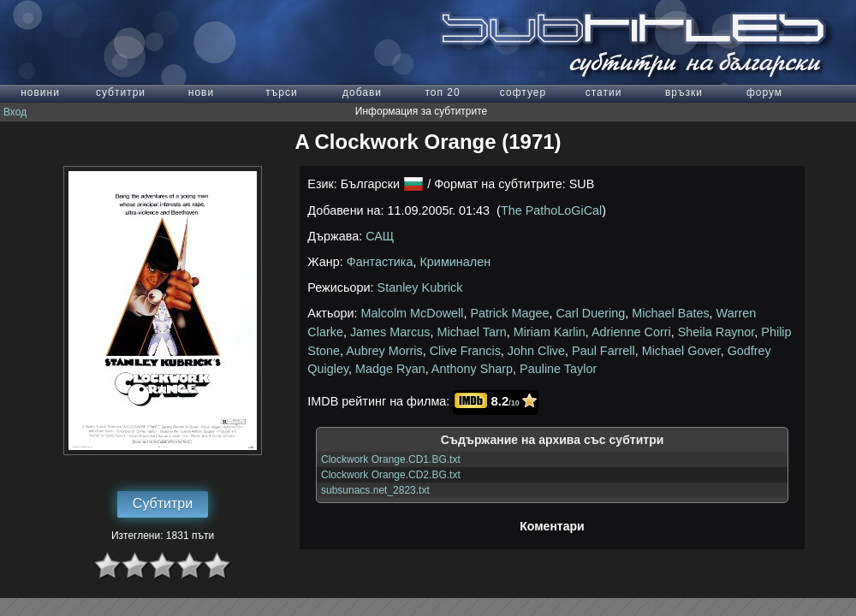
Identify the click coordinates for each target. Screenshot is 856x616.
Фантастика (380, 262)
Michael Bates (670, 313)
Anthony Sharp (472, 369)
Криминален (455, 262)
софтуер (523, 92)
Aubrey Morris (384, 351)
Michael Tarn (471, 332)
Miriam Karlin (550, 332)
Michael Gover (681, 351)
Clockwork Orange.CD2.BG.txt (391, 475)
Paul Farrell (603, 351)
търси (281, 92)
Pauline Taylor (558, 369)
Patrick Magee (509, 313)
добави (362, 92)
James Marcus (390, 332)
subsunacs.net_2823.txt (375, 490)
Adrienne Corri (631, 332)
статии (604, 92)
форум (764, 92)
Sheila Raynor (716, 332)
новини (40, 92)
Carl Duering (590, 313)
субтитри (121, 92)
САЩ (380, 236)
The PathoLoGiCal (551, 210)
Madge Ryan (390, 369)
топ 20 (442, 92)
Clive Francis (465, 351)
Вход (15, 112)
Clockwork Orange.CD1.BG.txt (391, 459)
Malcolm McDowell (413, 313)
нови (201, 92)
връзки (684, 92)
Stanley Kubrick (420, 287)
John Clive (536, 351)
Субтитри (163, 503)
